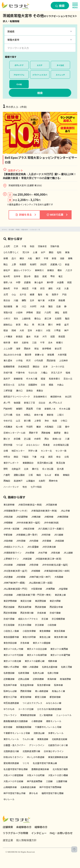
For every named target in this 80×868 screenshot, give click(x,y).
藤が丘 (35, 469)
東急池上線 (45, 637)
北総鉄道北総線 (59, 739)
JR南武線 (8, 517)
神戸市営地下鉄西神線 (50, 787)
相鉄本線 (53, 661)
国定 (39, 312)
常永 (16, 318)
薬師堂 (57, 433)
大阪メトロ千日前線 (13, 781)
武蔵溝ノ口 (56, 264)
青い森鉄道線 (42, 691)
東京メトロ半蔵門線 (60, 655)
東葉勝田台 (28, 463)
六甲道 (57, 330)
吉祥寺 (17, 276)
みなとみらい (33, 445)
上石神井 (64, 360)
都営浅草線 (26, 697)
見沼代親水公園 (45, 463)
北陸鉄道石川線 (11, 751)
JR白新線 (8, 565)
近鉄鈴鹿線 (38, 679)
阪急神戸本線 (10, 685)
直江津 (48, 318)
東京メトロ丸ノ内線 (13, 649)
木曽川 (39, 330)
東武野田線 (40, 601)
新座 (67, 264)
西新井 (27, 348)
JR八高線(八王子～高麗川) (51, 529)
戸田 (64, 294)
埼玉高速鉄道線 (11, 703)
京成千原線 (9, 619)
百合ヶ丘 (68, 379)
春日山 (38, 318)
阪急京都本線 (44, 685)
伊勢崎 (29, 312)
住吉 (18, 415)
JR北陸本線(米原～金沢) (15, 571)
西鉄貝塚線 (26, 691)
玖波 (36, 336)
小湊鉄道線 (37, 721)
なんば (48, 475)
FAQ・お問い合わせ (61, 833)
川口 (24, 306)
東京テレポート (11, 463)
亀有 (40, 294)
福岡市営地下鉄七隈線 (53, 793)
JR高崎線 (8, 541)
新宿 (54, 258)
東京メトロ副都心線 (35, 661)
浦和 (50, 288)
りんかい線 (28, 739)
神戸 (66, 330)
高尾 (44, 276)
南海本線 (52, 679)
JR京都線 (21, 577)
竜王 (61, 276)
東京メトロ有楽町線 (37, 655)
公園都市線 (62, 781)
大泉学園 (62, 355)
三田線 (49, 781)
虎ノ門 (7, 403)
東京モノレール (11, 739)
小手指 (19, 360)
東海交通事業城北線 (58, 757)
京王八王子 (57, 372)
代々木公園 (65, 409)
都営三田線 (40, 697)
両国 (69, 282)
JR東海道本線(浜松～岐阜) (57, 571)
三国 (59, 427)
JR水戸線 (42, 553)
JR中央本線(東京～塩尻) (28, 522)
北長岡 (58, 318)
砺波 (6, 330)
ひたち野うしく (11, 252)
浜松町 (43, 264)
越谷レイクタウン (22, 270)
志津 (45, 366)
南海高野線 (65, 679)
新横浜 (51, 270)
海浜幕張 (8, 306)
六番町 (7, 475)
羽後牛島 (55, 246)
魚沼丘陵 (61, 463)
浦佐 (57, 312)
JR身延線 (27, 559)
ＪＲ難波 (8, 336)
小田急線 (52, 625)
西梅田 (7, 481)
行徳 (39, 409)
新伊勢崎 (47, 348)
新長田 (19, 336)
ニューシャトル (64, 715)
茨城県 (18, 230)
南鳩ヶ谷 (57, 439)
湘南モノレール (54, 721)
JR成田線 (59, 541)
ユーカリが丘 (58, 366)
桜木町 (7, 276)
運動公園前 (19, 475)
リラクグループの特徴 (15, 833)
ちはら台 (33, 372)
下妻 (34, 457)
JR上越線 (68, 553)
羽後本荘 (42, 246)
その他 (19, 84)
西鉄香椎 (46, 433)
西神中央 (53, 481)
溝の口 (19, 390)
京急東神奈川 (40, 397)
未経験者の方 (24, 827)
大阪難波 (8, 427)
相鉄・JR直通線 (30, 667)
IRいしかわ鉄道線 (36, 757)
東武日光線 (26, 601)
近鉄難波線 (9, 679)
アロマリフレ (19, 75)
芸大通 (60, 469)
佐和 (59, 252)
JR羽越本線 (51, 504)
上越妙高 (26, 318)
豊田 (36, 276)
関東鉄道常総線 (28, 715)
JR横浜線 (36, 517)
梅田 (39, 475)
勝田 (51, 252)
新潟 (18, 324)
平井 (16, 288)
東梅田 (66, 475)
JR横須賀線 (63, 517)
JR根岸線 (49, 517)
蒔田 (16, 457)
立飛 (66, 457)
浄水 (47, 421)
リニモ (26, 763)
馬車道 (46, 445)
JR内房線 (34, 541)
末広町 (68, 397)
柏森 (55, 421)
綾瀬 (32, 294)
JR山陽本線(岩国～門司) (15, 589)
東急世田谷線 (10, 643)
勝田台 (36, 366)
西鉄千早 (33, 433)
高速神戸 (18, 481)
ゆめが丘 (8, 421)
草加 (36, 348)
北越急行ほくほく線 (58, 745)
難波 (39, 427)
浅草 (18, 348)
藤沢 (38, 258)
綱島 (51, 385)
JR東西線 (50, 589)
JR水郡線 (30, 553)
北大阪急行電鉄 (60, 769)
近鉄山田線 (24, 679)
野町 (6, 469)
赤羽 (42, 288)
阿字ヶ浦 (33, 451)
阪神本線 (58, 685)
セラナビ (4, 230)
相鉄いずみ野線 (11, 667)
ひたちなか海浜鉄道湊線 (49, 709)
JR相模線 (8, 522)
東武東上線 (60, 595)
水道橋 (60, 282)
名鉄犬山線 (38, 673)
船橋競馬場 (9, 366)
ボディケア (19, 65)
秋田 (32, 246)
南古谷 (7, 300)
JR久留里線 (33, 547)
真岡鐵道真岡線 (24, 727)
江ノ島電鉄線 (46, 715)
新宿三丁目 (29, 403)
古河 (6, 294)
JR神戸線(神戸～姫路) (14, 583)
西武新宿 (51, 360)
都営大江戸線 (10, 697)
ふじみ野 (8, 348)
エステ (40, 65)
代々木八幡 (32, 379)
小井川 (7, 318)
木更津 (51, 300)
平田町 (29, 427)
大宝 (42, 457)
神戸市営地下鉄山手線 (14, 793)
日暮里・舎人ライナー (14, 745)
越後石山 (8, 324)
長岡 (65, 312)
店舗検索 (8, 827)
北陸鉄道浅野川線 (31, 751)
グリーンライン (37, 745)
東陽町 (19, 409)
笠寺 (30, 330)
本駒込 (27, 415)
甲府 (53, 276)
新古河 (58, 348)
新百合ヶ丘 (9, 385)
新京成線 (8, 727)
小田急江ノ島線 (11, 631)
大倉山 (60, 385)
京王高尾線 (9, 625)
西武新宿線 (40, 607)
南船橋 (62, 300)
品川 (14, 258)
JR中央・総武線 (11, 529)
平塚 (46, 258)
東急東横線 (45, 631)
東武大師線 (55, 601)
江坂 (31, 475)
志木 (50, 342)
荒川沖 (26, 252)
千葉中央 (20, 372)
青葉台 (40, 390)
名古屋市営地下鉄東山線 (45, 763)
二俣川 (60, 415)
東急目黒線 (59, 631)
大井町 (33, 306)
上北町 (7, 246)
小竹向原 (39, 360)
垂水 (28, 336)
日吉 (43, 385)
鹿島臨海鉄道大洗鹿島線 (16, 721)
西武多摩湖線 (10, 613)
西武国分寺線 (56, 607)
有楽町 (33, 264)
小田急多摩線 (29, 631)
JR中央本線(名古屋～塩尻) (55, 565)
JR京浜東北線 (49, 547)
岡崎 (14, 330)
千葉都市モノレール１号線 (48, 727)
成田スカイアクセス (28, 619)
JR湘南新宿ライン (12, 553)
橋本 (60, 270)
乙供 (16, 246)
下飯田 (25, 457)
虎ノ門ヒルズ (55, 403)
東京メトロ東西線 (59, 649)
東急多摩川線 (61, 637)
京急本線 (25, 643)
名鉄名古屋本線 (50, 667)
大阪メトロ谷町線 (36, 775)
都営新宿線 (55, 697)
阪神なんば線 (10, 691)
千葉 (34, 288)
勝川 (50, 324)
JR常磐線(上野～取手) (27, 535)
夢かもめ (34, 793)
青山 (26, 324)
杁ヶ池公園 (48, 469)
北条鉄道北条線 (28, 787)
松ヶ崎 (19, 427)
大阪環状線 (36, 589)
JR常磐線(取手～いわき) (15, 511)
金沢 (66, 324)
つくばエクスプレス (32, 703)
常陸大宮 (8, 312)
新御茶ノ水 (50, 409)
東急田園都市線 (11, 637)
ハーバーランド (11, 487)
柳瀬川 (59, 342)
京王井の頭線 (25, 625)
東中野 (50, 282)
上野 (14, 264)
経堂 (43, 379)
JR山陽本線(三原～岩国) (41, 583)
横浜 (22, 258)
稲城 (68, 372)
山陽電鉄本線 (10, 787)
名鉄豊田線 (9, 673)
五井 (32, 300)
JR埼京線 (46, 535)
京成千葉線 (55, 613)
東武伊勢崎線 (10, 601)
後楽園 (17, 403)
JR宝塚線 (63, 589)
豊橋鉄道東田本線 (40, 769)
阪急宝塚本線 (27, 685)
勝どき (7, 439)
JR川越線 (59, 535)
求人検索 (11, 230)
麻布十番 (39, 415)
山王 (18, 421)
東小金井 (39, 282)
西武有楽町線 (25, 607)
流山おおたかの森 (12, 355)
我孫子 (55, 294)
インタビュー (39, 833)
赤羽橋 (17, 439)
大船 (30, 258)
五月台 (21, 385)
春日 (66, 433)
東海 (67, 252)
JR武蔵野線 (22, 517)
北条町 (42, 481)
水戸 (43, 252)
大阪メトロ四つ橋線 (58, 775)
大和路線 (59, 577)
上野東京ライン (11, 559)
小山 (14, 294)
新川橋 (27, 421)
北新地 (25, 342)
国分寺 (27, 276)
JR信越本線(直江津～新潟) (48, 559)
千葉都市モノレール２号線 (17, 733)
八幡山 (44, 372)
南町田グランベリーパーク (17, 397)
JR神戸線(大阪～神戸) (40, 577)
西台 (47, 439)
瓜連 (58, 306)
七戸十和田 (36, 487)
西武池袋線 (9, 607)
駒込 (6, 264)
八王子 (69, 270)
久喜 (66, 288)
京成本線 (42, 613)
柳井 (16, 342)
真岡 (50, 457)
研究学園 (8, 445)
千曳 (24, 246)
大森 (42, 306)
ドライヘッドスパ (40, 75)
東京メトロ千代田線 (13, 655)
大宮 (58, 288)
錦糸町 (7, 288)
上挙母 (38, 421)
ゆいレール (9, 799)
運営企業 (8, 840)
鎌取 (24, 300)
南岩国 (62, 336)
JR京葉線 (46, 541)
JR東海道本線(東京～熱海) (44, 511)
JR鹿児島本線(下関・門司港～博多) (34, 595)
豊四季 (28, 355)
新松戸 (7, 270)
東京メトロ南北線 (12, 661)
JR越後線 (21, 565)
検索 (60, 6)
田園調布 (33, 385)
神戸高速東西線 (35, 781)
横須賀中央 (56, 397)
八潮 (67, 439)
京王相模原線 (58, 619)
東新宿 (50, 415)
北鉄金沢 (16, 469)
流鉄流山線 (39, 733)
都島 (57, 475)
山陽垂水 (31, 481)
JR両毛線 (55, 553)
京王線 (45, 619)
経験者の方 (41, 827)
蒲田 (50, 306)
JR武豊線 (8, 577)
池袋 (62, 258)
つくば (19, 445)
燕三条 (41, 324)
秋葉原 (23, 264)
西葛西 (29, 409)
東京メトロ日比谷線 (37, 649)
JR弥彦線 (34, 565)
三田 (34, 342)
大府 (22, 330)
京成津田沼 (24, 366)
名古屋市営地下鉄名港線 (16, 769)
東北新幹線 (9, 504)
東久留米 (8, 360)
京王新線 (39, 625)
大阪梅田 (49, 427)
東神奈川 (39, 270)
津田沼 (25, 288)
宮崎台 (29, 390)
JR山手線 (65, 511)
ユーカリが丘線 (26, 709)
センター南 (61, 451)
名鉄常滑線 (24, 673)
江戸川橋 (8, 415)
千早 (42, 342)
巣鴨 (70, 258)
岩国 (53, 336)
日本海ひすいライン (54, 751)
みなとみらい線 (54, 703)
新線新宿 (18, 379)
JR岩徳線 (8, 595)
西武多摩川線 (27, 613)
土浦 (35, 252)
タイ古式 (60, 65)
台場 (6, 451)
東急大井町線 (29, 637)
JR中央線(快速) (51, 522)
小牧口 (64, 421)
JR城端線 (36, 571)
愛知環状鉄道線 (11, 763)
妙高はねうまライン (13, 757)
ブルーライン (10, 715)
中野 (18, 282)
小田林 (19, 312)
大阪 (48, 330)
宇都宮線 (8, 535)
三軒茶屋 (8, 390)
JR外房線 (21, 541)
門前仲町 (8, 409)
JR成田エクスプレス (14, 547)
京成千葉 (8, 372)
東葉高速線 (43, 739)
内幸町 (38, 439)
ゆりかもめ (9, 709)
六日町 (48, 312)
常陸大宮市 (25, 230)
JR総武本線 (29, 529)
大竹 (44, 336)
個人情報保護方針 (26, 840)
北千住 (23, 294)
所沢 (28, 360)
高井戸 (7, 379)
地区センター (18, 451)
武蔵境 (27, 282)
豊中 (67, 427)
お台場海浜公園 (61, 445)
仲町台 (7, 457)
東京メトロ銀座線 (42, 643)
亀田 (67, 318)
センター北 (46, 451)
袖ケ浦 (41, 300)
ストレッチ (60, 75)
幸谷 (58, 457)
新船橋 (51, 355)
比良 (26, 469)
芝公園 (27, 439)
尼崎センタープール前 (14, 433)
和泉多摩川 (54, 379)
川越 (16, 300)
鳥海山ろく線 (58, 691)
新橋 (6, 258)
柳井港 (7, 342)
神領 (58, 324)
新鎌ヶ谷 (39, 355)
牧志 (25, 487)
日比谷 (42, 403)
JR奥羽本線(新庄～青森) (30, 504)
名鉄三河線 (66, 667)
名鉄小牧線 (53, 673)
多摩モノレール (56, 733)
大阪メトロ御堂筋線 (13, 775)
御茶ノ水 (8, 282)
